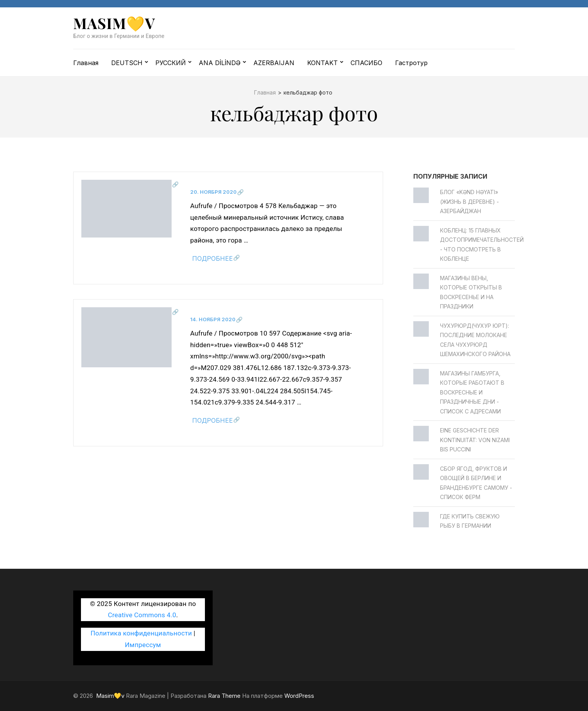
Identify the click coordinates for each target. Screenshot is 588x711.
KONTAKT (322, 63)
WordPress (299, 696)
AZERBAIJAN (274, 63)
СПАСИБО (366, 63)
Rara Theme (224, 696)
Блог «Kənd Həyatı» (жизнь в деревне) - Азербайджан (469, 201)
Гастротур (411, 63)
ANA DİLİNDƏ (220, 63)
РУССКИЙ (171, 63)
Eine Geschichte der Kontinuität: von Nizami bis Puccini (475, 440)
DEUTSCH (127, 63)
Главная (86, 63)
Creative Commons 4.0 (142, 615)
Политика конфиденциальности (141, 633)
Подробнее (212, 258)
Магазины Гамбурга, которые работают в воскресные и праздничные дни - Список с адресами (472, 392)
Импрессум (143, 645)
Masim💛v (114, 23)
